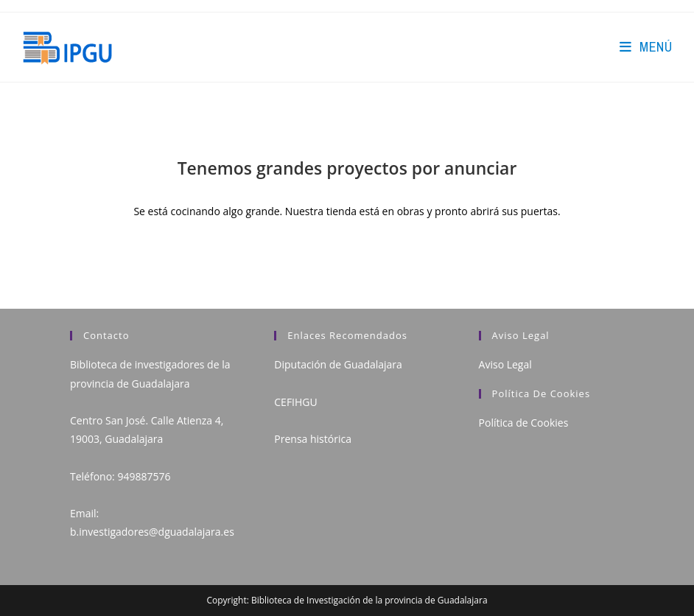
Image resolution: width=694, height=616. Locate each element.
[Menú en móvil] (646, 47)
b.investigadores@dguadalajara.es (152, 532)
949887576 (144, 476)
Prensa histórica (313, 439)
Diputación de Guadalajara (338, 364)
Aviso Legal (505, 364)
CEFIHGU (295, 402)
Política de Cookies (524, 423)
